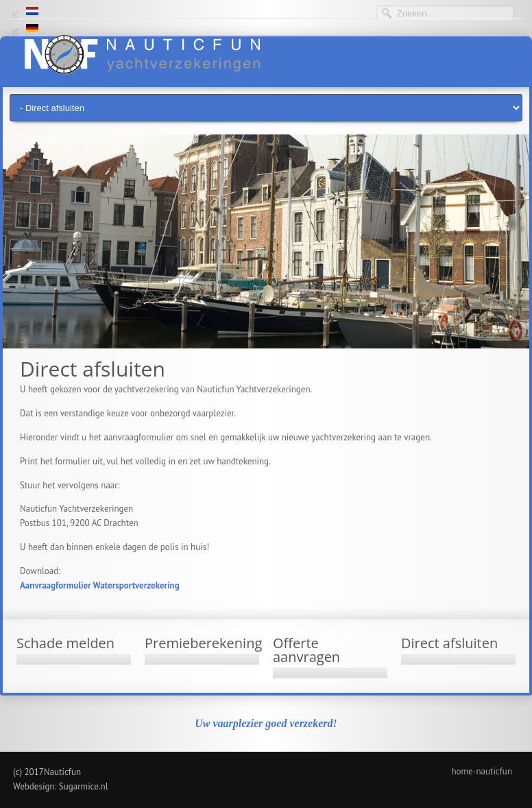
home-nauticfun (482, 771)
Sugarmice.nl (84, 786)
